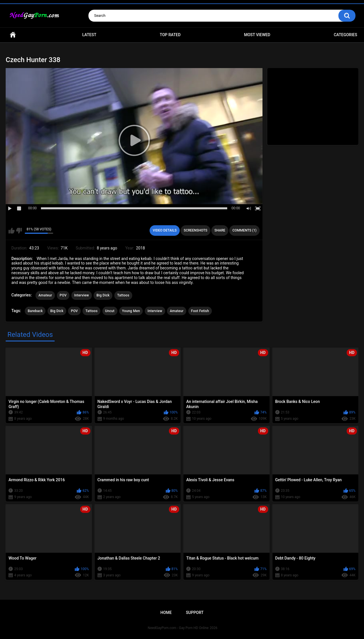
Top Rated (170, 35)
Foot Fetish (200, 311)
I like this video (12, 231)
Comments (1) (244, 230)
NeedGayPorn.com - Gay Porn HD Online (178, 628)
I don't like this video (19, 231)
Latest (89, 35)
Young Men (131, 311)
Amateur (45, 295)
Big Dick (103, 295)
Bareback (35, 311)
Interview (82, 295)
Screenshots (196, 230)
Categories (346, 35)
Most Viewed (257, 35)
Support (195, 613)
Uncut (110, 311)
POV (63, 295)
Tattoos (123, 295)
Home (13, 35)
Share (220, 230)
